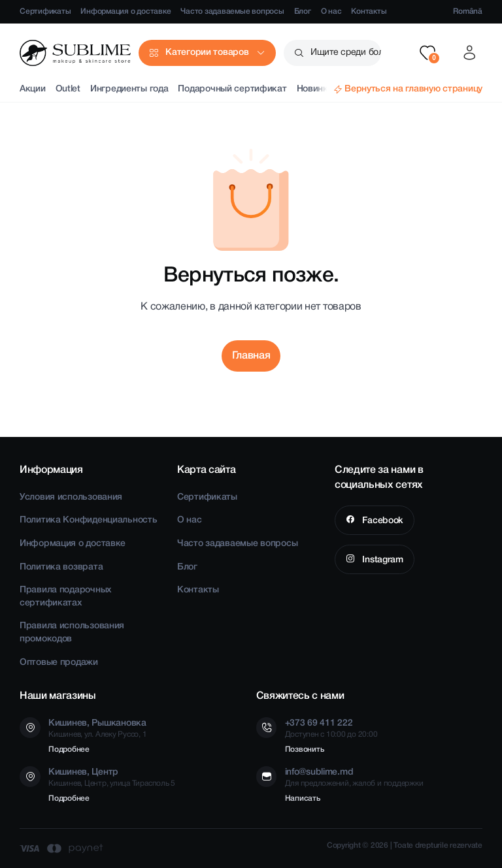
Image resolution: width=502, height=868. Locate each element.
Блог (303, 11)
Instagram (382, 560)
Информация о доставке (125, 11)
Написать (303, 798)
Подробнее (69, 749)
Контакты (369, 11)
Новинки (315, 89)
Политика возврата (61, 567)
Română (468, 11)
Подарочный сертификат (232, 89)
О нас (331, 11)
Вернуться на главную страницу (413, 89)
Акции (33, 89)
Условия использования (71, 497)
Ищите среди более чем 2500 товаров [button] (346, 53)
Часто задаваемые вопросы (232, 11)
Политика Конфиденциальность (88, 520)
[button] (427, 53)
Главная (251, 356)
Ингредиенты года (129, 89)
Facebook (382, 521)
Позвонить (305, 749)
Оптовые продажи (59, 663)
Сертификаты (45, 11)
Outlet (68, 89)
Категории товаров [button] (207, 53)
